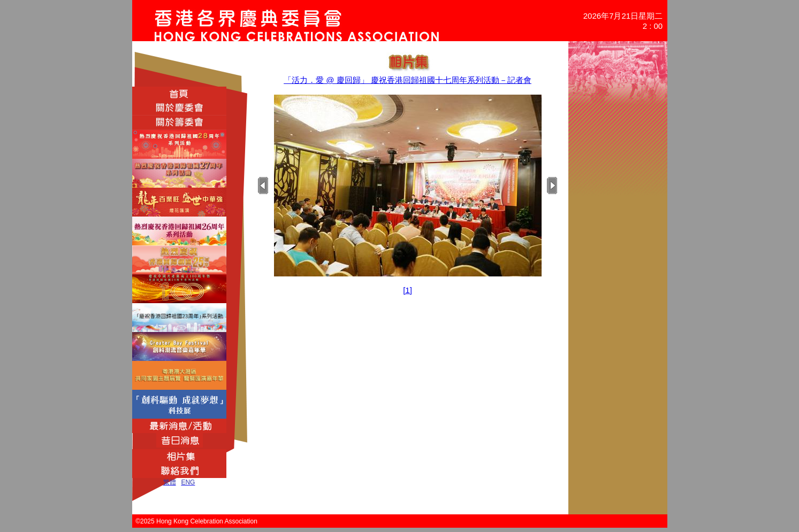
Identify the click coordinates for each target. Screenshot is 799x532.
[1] (408, 290)
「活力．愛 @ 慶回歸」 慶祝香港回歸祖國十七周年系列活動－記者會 (408, 80)
